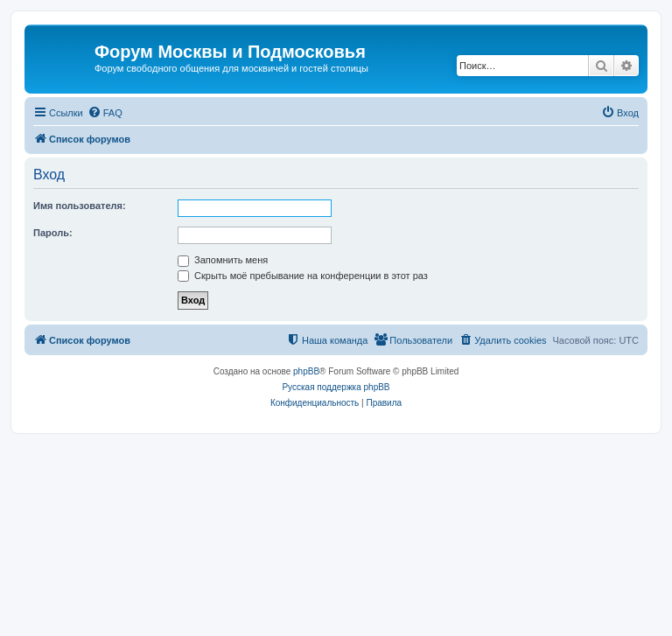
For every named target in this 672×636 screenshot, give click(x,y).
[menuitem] (105, 113)
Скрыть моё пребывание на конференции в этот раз (303, 276)
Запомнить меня (223, 260)
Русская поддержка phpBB (336, 387)
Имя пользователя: (80, 206)
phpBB (306, 371)
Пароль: (53, 233)
